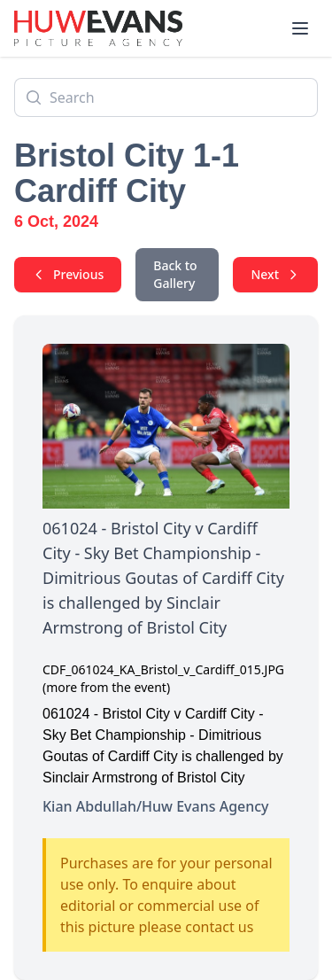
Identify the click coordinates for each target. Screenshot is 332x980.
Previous (68, 274)
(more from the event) (106, 687)
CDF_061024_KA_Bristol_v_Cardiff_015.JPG (163, 669)
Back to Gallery (175, 274)
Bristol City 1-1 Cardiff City (127, 173)
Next (275, 274)
